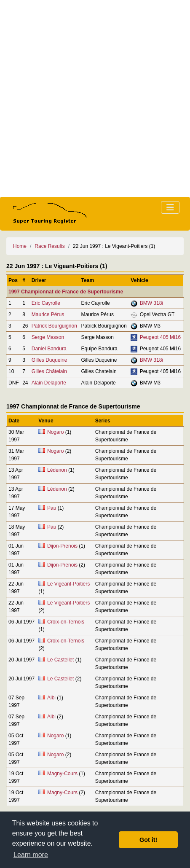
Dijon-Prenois (62, 546)
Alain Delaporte (49, 383)
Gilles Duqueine (50, 360)
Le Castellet (60, 660)
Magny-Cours (62, 774)
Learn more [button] (31, 855)
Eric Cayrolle (46, 303)
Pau (52, 508)
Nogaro (55, 432)
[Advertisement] (95, 98)
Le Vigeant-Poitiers (68, 584)
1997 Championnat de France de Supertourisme (66, 292)
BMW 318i (151, 303)
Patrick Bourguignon (54, 326)
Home (20, 246)
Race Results (50, 246)
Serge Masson (48, 337)
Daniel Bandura (49, 349)
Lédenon (57, 470)
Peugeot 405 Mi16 (160, 337)
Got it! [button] (148, 840)
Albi (51, 698)
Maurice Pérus (48, 314)
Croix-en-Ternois (66, 622)
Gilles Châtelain (49, 371)
